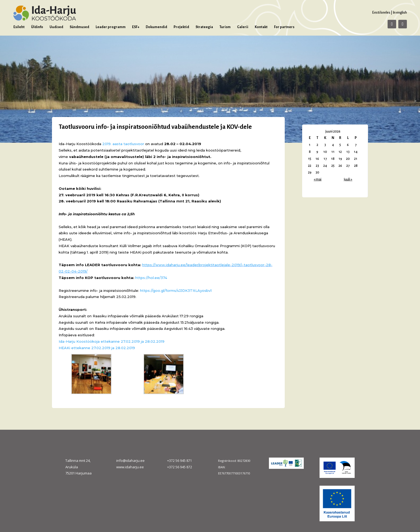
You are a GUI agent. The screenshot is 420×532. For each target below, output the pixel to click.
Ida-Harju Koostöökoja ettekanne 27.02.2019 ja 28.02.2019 (112, 341)
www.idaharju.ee (130, 467)
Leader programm (111, 27)
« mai (318, 179)
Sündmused (79, 27)
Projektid (181, 27)
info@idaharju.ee (130, 461)
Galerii (243, 27)
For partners (284, 27)
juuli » (348, 179)
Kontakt (261, 27)
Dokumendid (156, 27)
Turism (225, 27)
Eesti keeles (381, 12)
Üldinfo (37, 27)
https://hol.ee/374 (151, 278)
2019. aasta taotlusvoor (123, 144)
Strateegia (204, 27)
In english (400, 12)
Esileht (19, 27)
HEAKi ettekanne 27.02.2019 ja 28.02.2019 (97, 348)
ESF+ (136, 27)
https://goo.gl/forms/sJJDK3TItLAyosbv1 (176, 290)
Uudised (56, 27)
